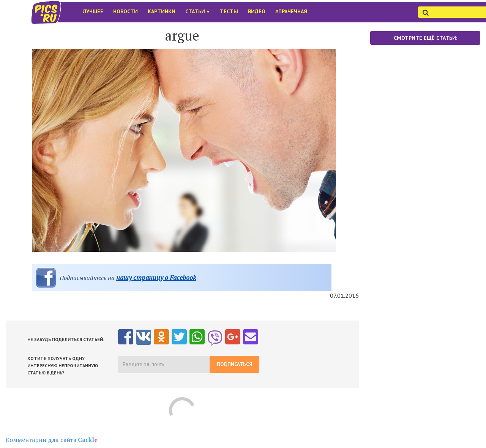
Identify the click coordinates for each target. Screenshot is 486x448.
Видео (257, 11)
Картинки (162, 11)
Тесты (229, 11)
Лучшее (93, 11)
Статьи (198, 11)
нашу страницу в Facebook (156, 277)
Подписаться (234, 364)
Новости (125, 11)
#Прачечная (291, 11)
